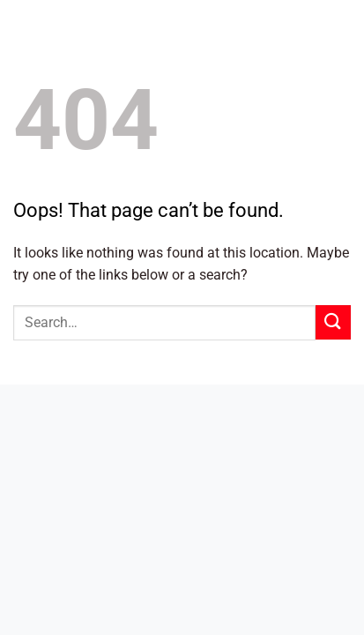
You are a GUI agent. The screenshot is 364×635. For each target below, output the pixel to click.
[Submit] (333, 322)
